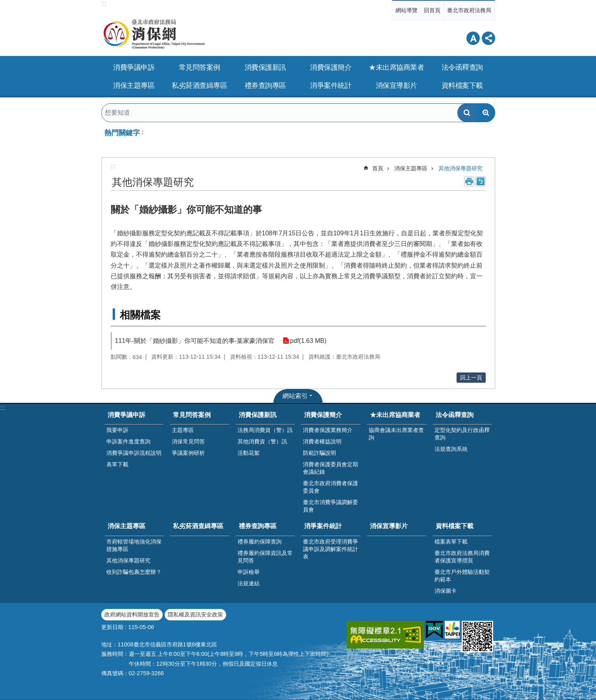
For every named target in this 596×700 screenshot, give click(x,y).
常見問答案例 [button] (200, 67)
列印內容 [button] (469, 181)
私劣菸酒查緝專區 (199, 86)
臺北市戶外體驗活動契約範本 (462, 576)
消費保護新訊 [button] (265, 67)
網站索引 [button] (295, 396)
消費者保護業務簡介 (328, 430)
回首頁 (432, 10)
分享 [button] (488, 38)
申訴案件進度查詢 (128, 441)
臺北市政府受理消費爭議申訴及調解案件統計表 (330, 549)
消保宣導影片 (396, 86)
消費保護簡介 (323, 415)
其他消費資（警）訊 (262, 441)
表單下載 (117, 464)
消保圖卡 (446, 591)
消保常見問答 (188, 441)
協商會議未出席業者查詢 (396, 434)
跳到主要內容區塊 (4, 4)
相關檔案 (140, 315)
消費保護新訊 (258, 415)
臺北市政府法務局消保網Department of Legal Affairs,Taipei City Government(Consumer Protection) (172, 34)
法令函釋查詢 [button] (462, 67)
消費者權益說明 (322, 441)
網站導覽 (407, 10)
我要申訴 (117, 430)
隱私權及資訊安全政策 (195, 614)
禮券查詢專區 (258, 526)
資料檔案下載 (455, 526)
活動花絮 (249, 453)
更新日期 (112, 627)
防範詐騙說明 (319, 453)
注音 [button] (481, 181)
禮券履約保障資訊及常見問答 (265, 557)
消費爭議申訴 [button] (134, 67)
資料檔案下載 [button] (462, 86)
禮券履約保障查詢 (260, 542)
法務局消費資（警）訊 (265, 430)
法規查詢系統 (451, 449)
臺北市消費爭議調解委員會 (330, 506)
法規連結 (249, 583)
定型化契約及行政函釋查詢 (462, 434)
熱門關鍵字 (122, 133)
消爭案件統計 (323, 526)
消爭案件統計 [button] (331, 86)
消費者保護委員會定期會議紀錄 (330, 468)
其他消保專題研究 (460, 168)
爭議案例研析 (188, 453)
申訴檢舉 (249, 572)
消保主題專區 (411, 168)
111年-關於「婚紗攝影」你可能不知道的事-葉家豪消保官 (195, 341)
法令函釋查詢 (455, 415)
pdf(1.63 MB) (308, 341)
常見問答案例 (192, 415)
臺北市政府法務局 (469, 10)
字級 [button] (473, 38)
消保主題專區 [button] (134, 86)
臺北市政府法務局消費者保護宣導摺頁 (462, 557)
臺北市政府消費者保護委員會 (330, 487)
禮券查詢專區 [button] (265, 86)
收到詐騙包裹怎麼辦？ (134, 572)
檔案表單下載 (451, 542)
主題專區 (183, 430)
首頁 (378, 168)
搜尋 (467, 113)
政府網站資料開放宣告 (132, 614)
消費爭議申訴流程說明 (134, 453)
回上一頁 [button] (471, 378)
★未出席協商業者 (395, 415)
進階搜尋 (486, 113)
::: (104, 3)
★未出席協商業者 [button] (396, 67)
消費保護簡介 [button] (331, 67)
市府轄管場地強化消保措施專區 (134, 545)
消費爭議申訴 (126, 415)
